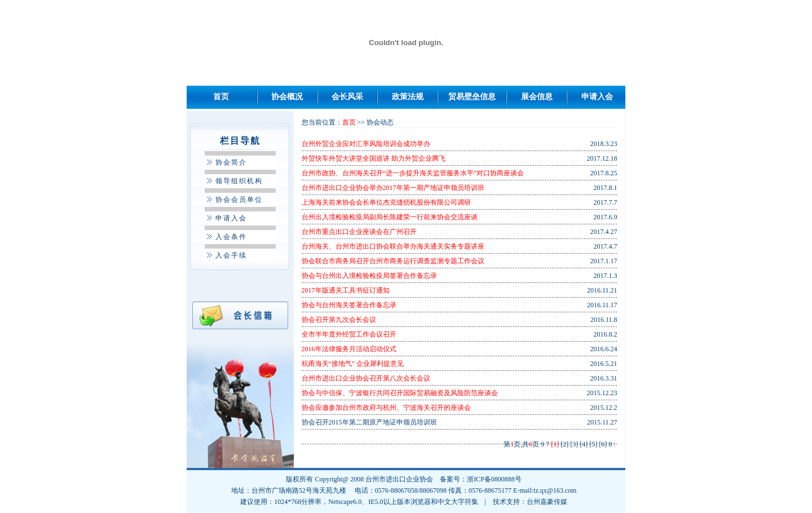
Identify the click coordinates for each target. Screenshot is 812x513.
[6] (603, 444)
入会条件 (231, 237)
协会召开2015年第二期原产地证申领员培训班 (369, 422)
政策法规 (408, 97)
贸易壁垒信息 (472, 97)
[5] (593, 444)
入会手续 (231, 255)
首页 (221, 97)
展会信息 (537, 97)
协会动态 (380, 122)
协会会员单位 (239, 200)
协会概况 (287, 97)
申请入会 (597, 97)
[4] (584, 444)
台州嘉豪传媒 (547, 502)
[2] (564, 444)
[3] (574, 444)
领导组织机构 (239, 181)
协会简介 (231, 162)
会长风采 (347, 97)
